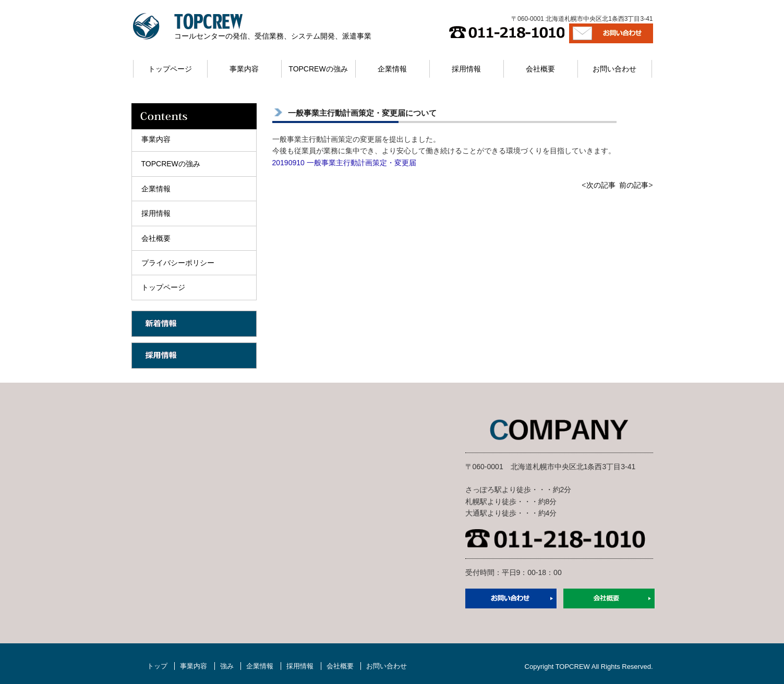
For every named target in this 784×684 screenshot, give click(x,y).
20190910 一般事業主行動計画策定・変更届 (344, 163)
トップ (157, 666)
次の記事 (601, 185)
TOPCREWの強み (318, 69)
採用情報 (466, 69)
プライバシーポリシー (178, 263)
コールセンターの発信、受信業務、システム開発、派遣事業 (273, 36)
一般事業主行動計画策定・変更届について (362, 113)
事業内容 (244, 69)
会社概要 (540, 69)
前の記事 (634, 185)
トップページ (170, 69)
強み (227, 666)
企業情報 (392, 69)
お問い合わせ (614, 69)
